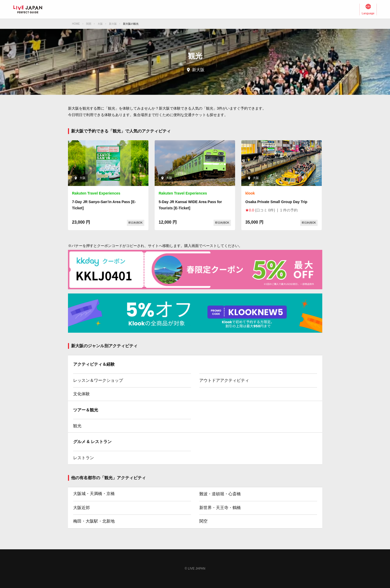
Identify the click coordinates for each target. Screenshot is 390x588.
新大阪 (113, 24)
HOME (76, 24)
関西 (89, 24)
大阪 (100, 24)
